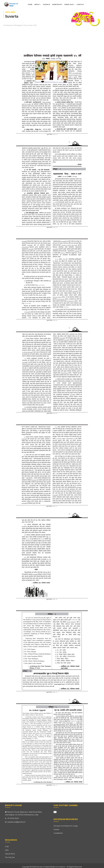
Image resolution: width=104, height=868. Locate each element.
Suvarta (47, 4)
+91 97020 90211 (12, 818)
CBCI (7, 850)
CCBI (7, 847)
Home (30, 4)
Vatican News (10, 854)
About (38, 4)
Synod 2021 (69, 4)
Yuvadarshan (58, 833)
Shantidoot (57, 4)
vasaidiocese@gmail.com (15, 822)
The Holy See (10, 857)
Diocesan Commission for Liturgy (66, 826)
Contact (80, 4)
